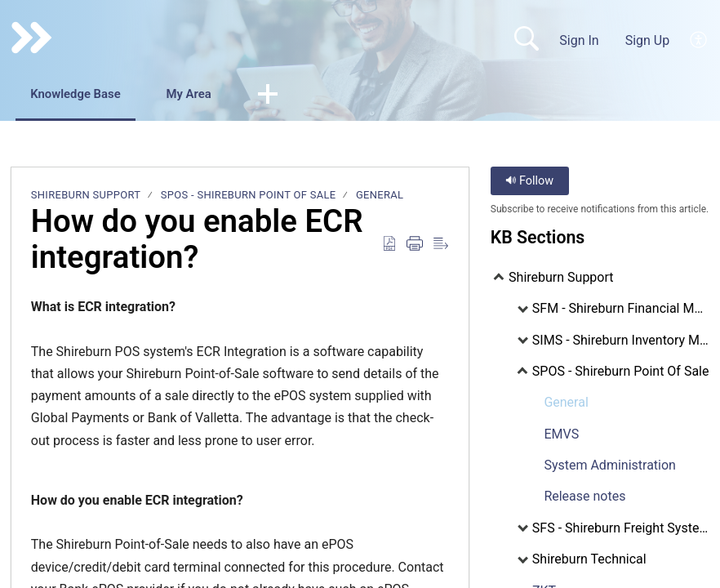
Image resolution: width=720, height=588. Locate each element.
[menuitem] (699, 40)
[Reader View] (441, 246)
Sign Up (648, 40)
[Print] (415, 246)
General (380, 196)
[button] (304, 96)
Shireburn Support (86, 196)
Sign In (579, 40)
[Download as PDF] (389, 246)
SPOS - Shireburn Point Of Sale (249, 196)
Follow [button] (529, 182)
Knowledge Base (88, 95)
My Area (218, 95)
